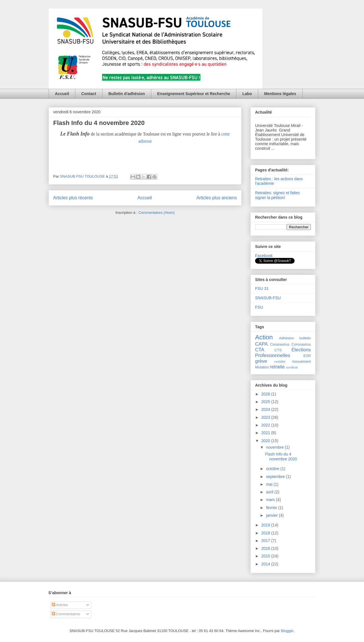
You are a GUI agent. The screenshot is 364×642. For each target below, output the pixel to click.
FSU (259, 307)
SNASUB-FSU (268, 298)
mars (271, 500)
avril (270, 492)
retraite (277, 367)
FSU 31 (262, 288)
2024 (266, 409)
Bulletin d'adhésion (127, 94)
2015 (266, 556)
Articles (60, 605)
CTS (278, 350)
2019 (266, 525)
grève (261, 361)
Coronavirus (301, 344)
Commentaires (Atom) (157, 213)
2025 (266, 402)
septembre (276, 477)
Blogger (287, 631)
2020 (266, 441)
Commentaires (66, 614)
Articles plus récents (73, 198)
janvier (272, 515)
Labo (247, 94)
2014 (266, 564)
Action (264, 337)
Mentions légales (280, 94)
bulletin (305, 338)
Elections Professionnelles (283, 353)
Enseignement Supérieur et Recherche (194, 94)
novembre (275, 447)
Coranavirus (280, 344)
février (272, 508)
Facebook (264, 256)
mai (270, 484)
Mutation (262, 367)
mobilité (280, 362)
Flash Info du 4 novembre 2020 (99, 123)
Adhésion (287, 338)
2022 (266, 425)
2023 (266, 417)
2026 (266, 394)
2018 (266, 533)
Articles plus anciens (217, 198)
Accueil (62, 94)
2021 (266, 433)
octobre (273, 469)
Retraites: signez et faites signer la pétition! (277, 195)
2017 (266, 541)
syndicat (292, 367)
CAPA (261, 344)
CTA (260, 350)
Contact (89, 94)
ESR (307, 356)
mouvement (301, 362)
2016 (266, 548)
